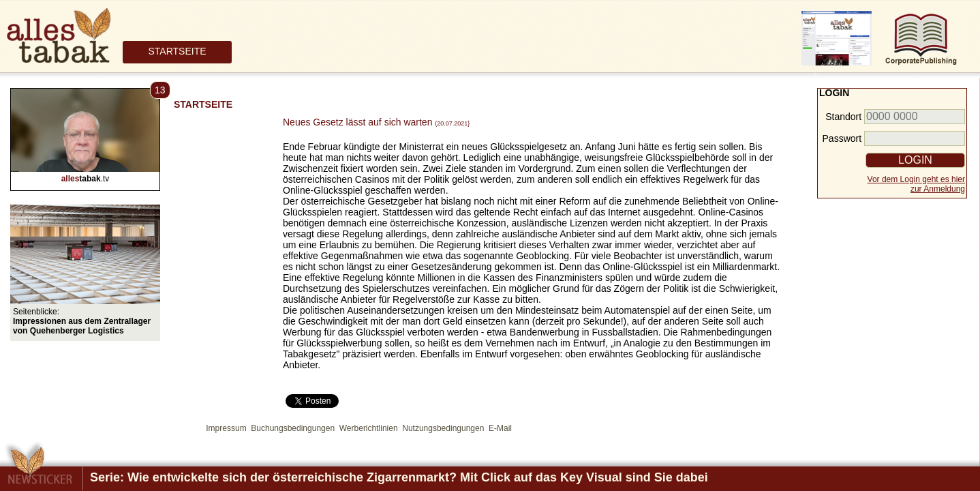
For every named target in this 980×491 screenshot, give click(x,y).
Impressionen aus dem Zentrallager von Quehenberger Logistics (82, 326)
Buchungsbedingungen (293, 428)
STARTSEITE (177, 51)
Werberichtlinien (369, 428)
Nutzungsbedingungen (443, 428)
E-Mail (500, 428)
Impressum (226, 428)
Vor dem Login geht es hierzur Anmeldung (916, 184)
